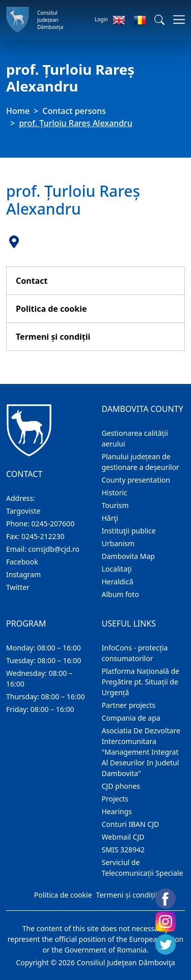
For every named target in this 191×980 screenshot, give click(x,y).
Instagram (23, 574)
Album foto (120, 594)
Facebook (22, 562)
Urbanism (118, 543)
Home (18, 111)
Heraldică (118, 582)
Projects (115, 799)
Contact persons (74, 111)
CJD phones (121, 786)
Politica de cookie (51, 309)
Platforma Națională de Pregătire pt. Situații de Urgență (141, 682)
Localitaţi (117, 569)
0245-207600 (53, 524)
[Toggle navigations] (176, 20)
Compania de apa (131, 718)
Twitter (18, 587)
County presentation (136, 480)
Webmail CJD (123, 837)
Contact (32, 281)
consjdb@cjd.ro (54, 549)
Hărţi (110, 518)
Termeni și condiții (53, 337)
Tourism (115, 505)
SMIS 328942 (124, 850)
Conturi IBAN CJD (131, 824)
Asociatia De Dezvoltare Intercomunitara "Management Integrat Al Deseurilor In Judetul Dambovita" (141, 752)
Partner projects (129, 705)
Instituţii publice (129, 531)
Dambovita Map (128, 556)
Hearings (117, 811)
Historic (115, 493)
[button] (159, 20)
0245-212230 (43, 536)
